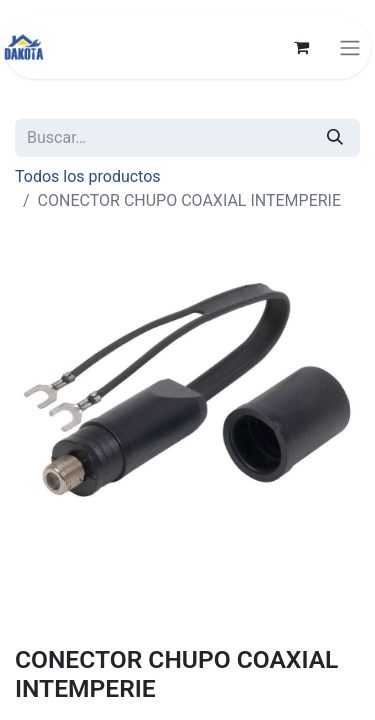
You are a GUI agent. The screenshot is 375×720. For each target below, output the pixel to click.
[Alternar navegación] (350, 47)
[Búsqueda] (335, 138)
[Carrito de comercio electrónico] (301, 47)
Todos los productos (88, 176)
